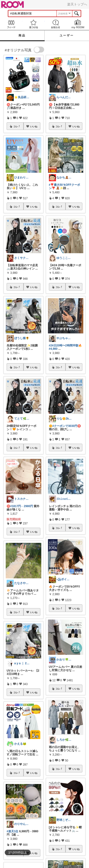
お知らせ (56, 24)
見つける (33, 24)
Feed (11, 24)
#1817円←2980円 (22, 506)
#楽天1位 (12, 831)
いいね (34, 126)
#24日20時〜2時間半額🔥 (65, 345)
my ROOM (78, 24)
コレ (17, 126)
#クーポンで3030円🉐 (67, 426)
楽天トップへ (77, 4)
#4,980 (53, 349)
